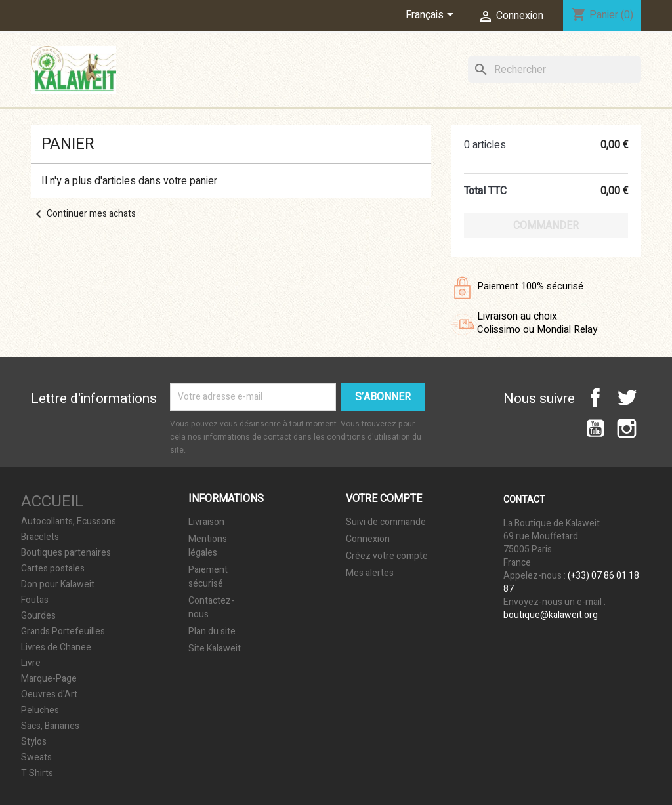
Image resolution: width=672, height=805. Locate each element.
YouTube (595, 428)
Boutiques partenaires (66, 553)
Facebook (595, 398)
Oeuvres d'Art (49, 695)
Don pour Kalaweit (58, 585)
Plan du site (212, 631)
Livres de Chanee (56, 648)
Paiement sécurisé (208, 577)
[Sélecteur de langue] (432, 16)
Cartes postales (53, 569)
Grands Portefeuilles (63, 632)
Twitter (627, 398)
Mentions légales (208, 546)
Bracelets (40, 537)
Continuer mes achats (83, 214)
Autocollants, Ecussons (69, 522)
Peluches (40, 711)
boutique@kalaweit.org (551, 615)
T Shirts (37, 774)
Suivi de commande (386, 522)
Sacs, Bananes (50, 726)
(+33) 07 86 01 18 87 (571, 582)
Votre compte (384, 499)
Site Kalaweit (215, 649)
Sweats (36, 758)
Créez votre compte (387, 556)
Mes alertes (370, 573)
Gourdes (38, 616)
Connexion (368, 539)
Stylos (34, 742)
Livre (31, 663)
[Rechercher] (555, 70)
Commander (546, 226)
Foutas (35, 600)
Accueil (52, 502)
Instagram (627, 428)
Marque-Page (49, 679)
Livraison (206, 522)
